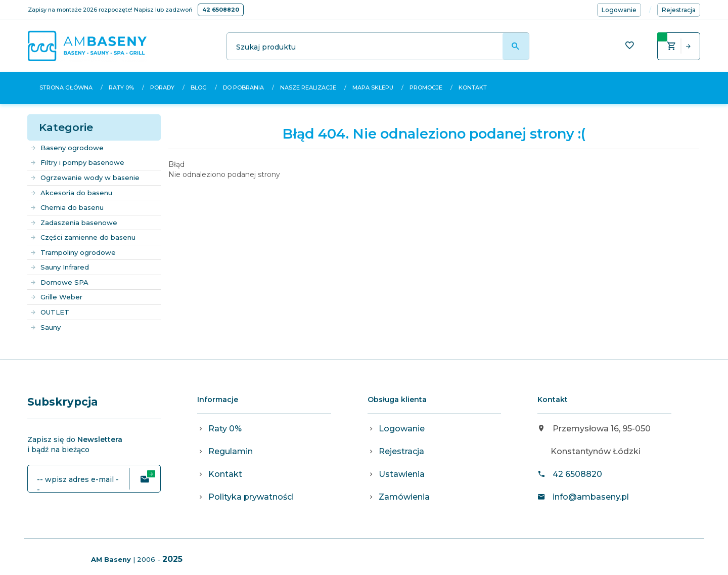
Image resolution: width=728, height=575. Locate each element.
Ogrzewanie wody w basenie (85, 178)
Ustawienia (402, 474)
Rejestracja (401, 451)
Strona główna (66, 87)
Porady (162, 87)
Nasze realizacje (308, 87)
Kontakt (473, 87)
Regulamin (231, 451)
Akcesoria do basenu (71, 193)
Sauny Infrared (59, 267)
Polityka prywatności (251, 497)
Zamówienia (404, 497)
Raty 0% (121, 87)
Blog (199, 87)
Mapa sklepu (373, 87)
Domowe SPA (59, 282)
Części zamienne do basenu (83, 237)
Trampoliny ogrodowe (73, 252)
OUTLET (50, 312)
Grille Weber (56, 297)
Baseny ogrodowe (67, 148)
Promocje (426, 87)
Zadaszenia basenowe (74, 223)
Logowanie (402, 429)
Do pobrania (243, 87)
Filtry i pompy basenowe (77, 162)
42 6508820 (221, 10)
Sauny (45, 327)
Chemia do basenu (67, 207)
